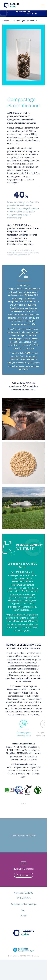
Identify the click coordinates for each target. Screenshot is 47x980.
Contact (24, 915)
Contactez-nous (24, 875)
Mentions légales (14, 956)
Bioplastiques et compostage (23, 904)
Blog (24, 910)
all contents (35, 956)
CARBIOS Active (24, 898)
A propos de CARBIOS (23, 893)
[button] (22, 804)
